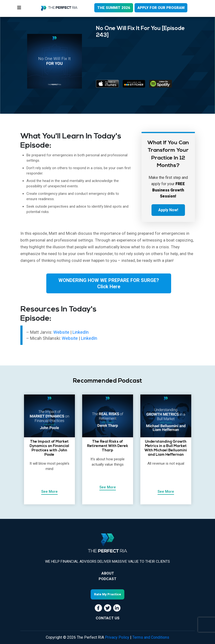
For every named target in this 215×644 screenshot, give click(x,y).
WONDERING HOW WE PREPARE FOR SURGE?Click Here (109, 283)
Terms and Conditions (151, 637)
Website (62, 332)
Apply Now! (168, 210)
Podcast (107, 579)
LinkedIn (81, 332)
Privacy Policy (117, 637)
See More (49, 492)
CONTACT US (108, 618)
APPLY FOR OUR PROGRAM (161, 8)
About (108, 573)
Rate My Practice (107, 594)
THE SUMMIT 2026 (114, 8)
